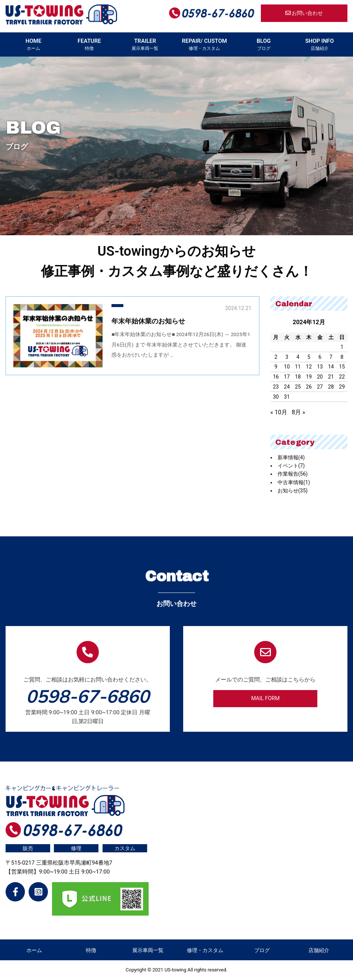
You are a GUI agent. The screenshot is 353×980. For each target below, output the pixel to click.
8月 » (298, 412)
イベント (291, 466)
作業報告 (293, 474)
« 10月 (279, 412)
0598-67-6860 (88, 696)
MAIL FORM (265, 698)
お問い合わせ (304, 13)
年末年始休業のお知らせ (148, 321)
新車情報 (291, 457)
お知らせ (293, 491)
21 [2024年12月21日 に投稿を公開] (331, 377)
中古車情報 (294, 482)
